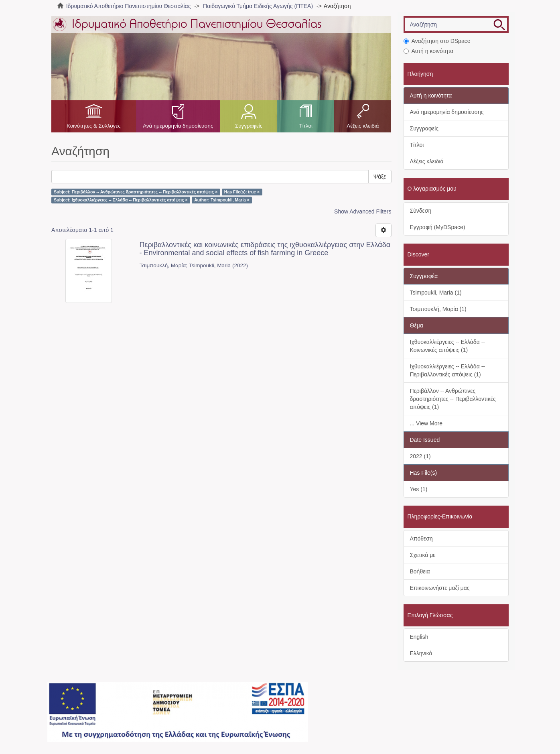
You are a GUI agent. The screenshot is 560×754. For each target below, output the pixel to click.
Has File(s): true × (242, 192)
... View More (426, 423)
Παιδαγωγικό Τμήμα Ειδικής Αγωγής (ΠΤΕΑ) (258, 6)
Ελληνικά (421, 653)
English (419, 637)
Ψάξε (380, 177)
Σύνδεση (421, 211)
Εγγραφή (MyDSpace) (438, 227)
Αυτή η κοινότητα (429, 51)
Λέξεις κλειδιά (363, 126)
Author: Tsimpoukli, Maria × (222, 200)
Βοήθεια (420, 571)
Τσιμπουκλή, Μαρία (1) (438, 309)
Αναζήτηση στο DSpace (437, 41)
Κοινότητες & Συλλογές (94, 126)
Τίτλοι (306, 126)
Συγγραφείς (249, 126)
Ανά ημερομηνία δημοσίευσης (178, 126)
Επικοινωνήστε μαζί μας (440, 588)
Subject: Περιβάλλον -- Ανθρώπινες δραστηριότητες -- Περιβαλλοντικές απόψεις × (136, 192)
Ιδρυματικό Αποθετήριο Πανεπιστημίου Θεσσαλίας (129, 6)
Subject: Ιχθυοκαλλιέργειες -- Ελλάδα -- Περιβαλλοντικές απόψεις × (121, 200)
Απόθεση (421, 539)
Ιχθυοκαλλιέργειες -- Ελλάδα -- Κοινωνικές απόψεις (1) (447, 346)
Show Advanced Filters (363, 211)
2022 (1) (420, 456)
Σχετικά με (423, 555)
